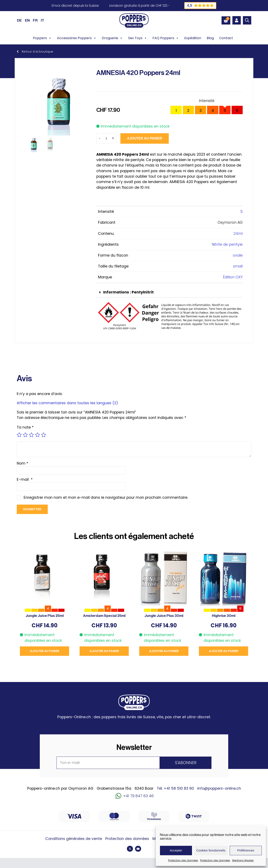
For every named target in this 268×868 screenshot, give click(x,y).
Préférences (246, 850)
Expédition (193, 38)
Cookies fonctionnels (211, 850)
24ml (238, 234)
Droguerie (112, 38)
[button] (169, 293)
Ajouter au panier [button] (45, 651)
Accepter (176, 850)
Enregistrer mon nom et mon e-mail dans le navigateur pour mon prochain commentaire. (106, 497)
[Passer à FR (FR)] (35, 20)
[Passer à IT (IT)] (43, 20)
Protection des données (183, 860)
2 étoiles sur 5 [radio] (25, 435)
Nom (23, 463)
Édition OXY (233, 277)
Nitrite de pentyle (227, 244)
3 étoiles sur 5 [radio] (31, 435)
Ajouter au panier (145, 138)
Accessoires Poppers (77, 38)
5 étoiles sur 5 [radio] (44, 435)
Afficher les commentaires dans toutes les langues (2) (67, 403)
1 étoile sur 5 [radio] (19, 435)
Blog (210, 38)
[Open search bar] (247, 20)
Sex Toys (138, 38)
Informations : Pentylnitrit (128, 292)
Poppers (42, 38)
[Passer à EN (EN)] (27, 20)
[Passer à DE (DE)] (19, 20)
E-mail (25, 479)
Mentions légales (243, 860)
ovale (238, 255)
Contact (226, 38)
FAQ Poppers (166, 38)
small (238, 266)
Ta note (25, 427)
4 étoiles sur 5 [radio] (37, 435)
